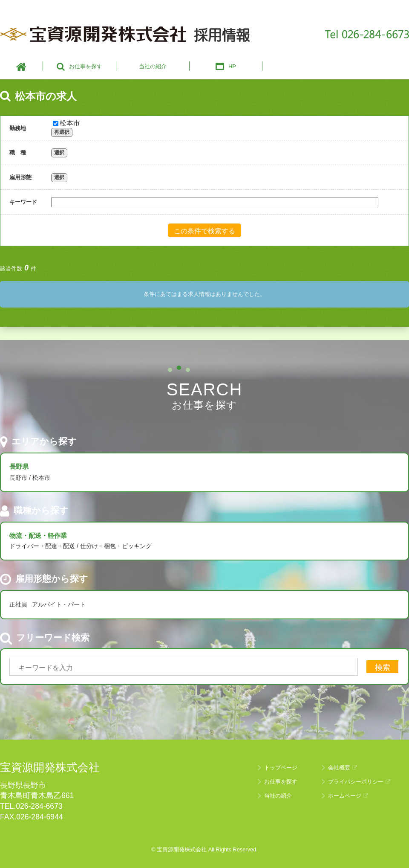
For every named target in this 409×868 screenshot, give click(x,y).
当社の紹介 (278, 796)
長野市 (18, 478)
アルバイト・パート (59, 604)
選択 (59, 153)
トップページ (281, 768)
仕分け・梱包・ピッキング (116, 546)
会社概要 (343, 768)
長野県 (19, 466)
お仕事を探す (281, 782)
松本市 (66, 123)
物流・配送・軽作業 (38, 536)
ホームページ (348, 796)
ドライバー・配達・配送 (42, 546)
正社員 (18, 604)
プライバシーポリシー (359, 782)
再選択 (62, 132)
